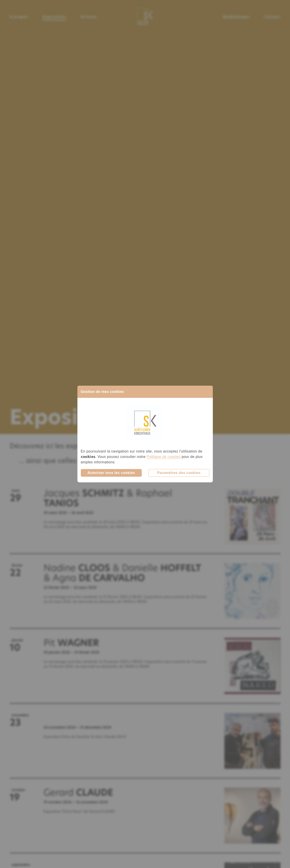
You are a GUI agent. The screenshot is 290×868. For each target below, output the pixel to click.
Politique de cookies (164, 457)
